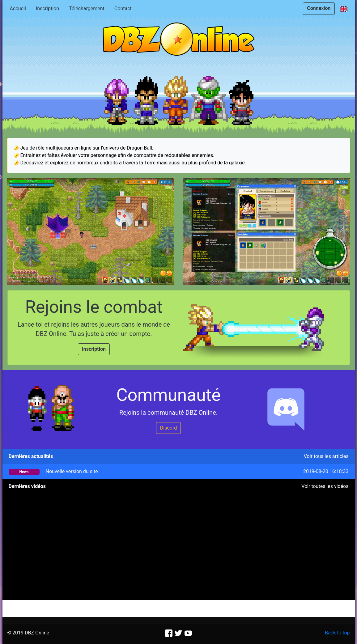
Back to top (337, 633)
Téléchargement (87, 8)
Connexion (319, 8)
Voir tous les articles (326, 456)
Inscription (47, 8)
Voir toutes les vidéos (325, 486)
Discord (168, 428)
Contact (123, 8)
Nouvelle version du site (72, 471)
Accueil (18, 8)
